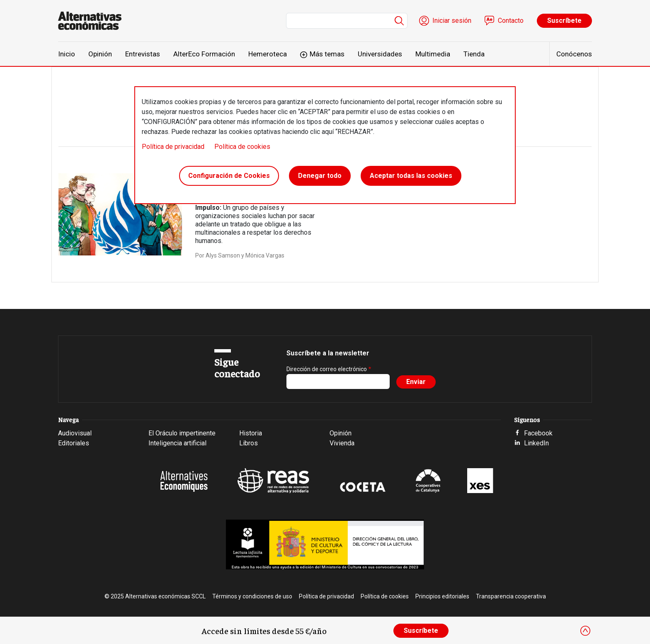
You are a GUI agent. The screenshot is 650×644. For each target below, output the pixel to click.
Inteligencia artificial (177, 443)
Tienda (474, 54)
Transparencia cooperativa (511, 596)
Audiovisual (75, 433)
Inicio (67, 54)
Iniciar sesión (452, 21)
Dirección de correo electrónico (327, 369)
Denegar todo (320, 176)
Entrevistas (143, 54)
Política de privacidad (173, 147)
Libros (249, 443)
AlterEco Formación (204, 54)
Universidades (380, 54)
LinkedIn (536, 443)
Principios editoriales (442, 596)
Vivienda (342, 443)
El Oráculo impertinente (182, 433)
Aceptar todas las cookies (411, 176)
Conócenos (574, 54)
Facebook (538, 433)
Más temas (327, 54)
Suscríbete (564, 21)
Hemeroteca (268, 54)
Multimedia (433, 54)
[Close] (585, 631)
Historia (251, 433)
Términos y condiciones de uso (252, 596)
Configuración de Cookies (229, 176)
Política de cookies (242, 147)
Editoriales (74, 443)
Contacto (511, 21)
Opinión (100, 54)
